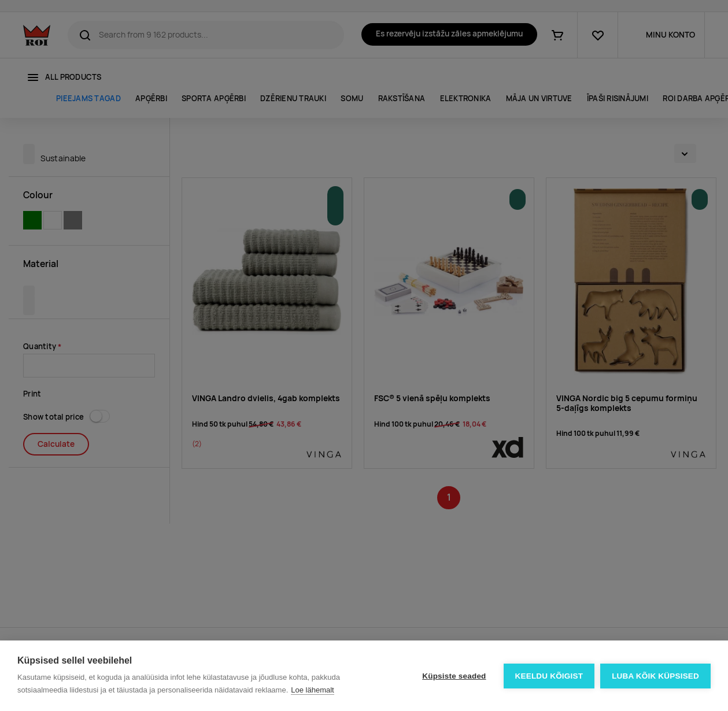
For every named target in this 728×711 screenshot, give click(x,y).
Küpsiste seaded (454, 676)
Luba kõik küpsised (655, 676)
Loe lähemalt (312, 690)
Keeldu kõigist (549, 676)
